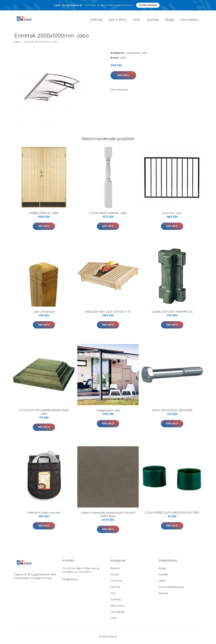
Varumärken (189, 20)
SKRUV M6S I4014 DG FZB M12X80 (172, 412)
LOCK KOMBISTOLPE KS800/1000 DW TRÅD (172, 514)
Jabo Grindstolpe (44, 313)
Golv (113, 595)
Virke (137, 20)
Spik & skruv (118, 607)
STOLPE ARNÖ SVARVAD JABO (108, 215)
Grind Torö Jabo (172, 215)
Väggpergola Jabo (108, 412)
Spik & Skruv (118, 20)
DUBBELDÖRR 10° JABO (44, 215)
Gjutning (153, 20)
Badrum (115, 570)
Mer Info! (123, 77)
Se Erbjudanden (148, 5)
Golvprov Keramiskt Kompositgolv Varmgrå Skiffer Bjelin (108, 516)
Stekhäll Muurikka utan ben (44, 514)
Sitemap (163, 595)
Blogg (170, 20)
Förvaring (116, 582)
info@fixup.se (70, 581)
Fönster (115, 576)
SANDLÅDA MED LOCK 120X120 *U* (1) (108, 313)
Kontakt (163, 576)
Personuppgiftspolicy (171, 589)
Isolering (96, 20)
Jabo (144, 54)
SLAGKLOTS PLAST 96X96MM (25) (172, 313)
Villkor (162, 582)
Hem (17, 43)
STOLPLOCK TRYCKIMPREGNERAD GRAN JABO (44, 414)
